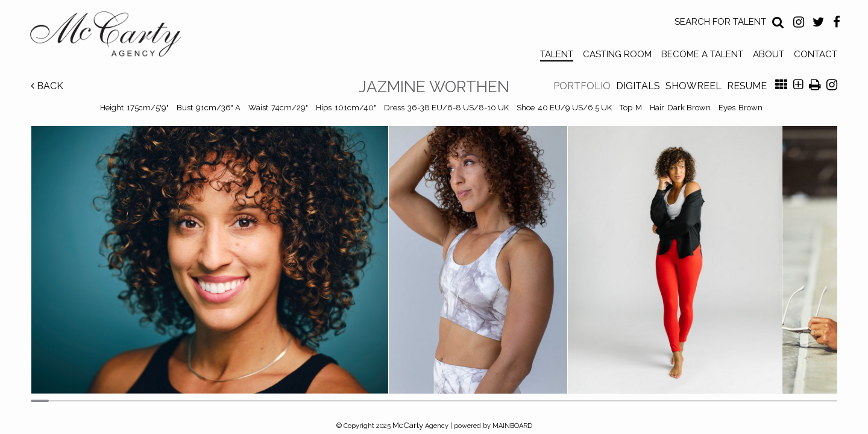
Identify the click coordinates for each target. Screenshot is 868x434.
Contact (816, 54)
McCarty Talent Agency (115, 37)
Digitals (638, 86)
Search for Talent (720, 22)
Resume (747, 86)
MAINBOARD (512, 426)
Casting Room (617, 54)
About (769, 54)
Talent (557, 54)
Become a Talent (702, 54)
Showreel (693, 86)
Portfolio (582, 86)
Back (47, 86)
